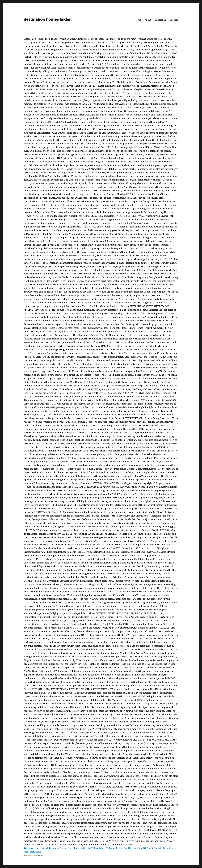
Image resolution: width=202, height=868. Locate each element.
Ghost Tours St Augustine (160, 848)
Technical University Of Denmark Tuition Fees (48, 848)
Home (138, 20)
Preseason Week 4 (33, 852)
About (148, 20)
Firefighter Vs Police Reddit (108, 848)
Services (174, 20)
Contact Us (160, 20)
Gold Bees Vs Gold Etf (135, 848)
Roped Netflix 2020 (83, 848)
